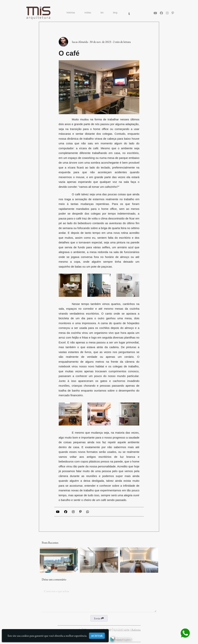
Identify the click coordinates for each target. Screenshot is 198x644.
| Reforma (135, 630)
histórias (71, 13)
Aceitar (97, 636)
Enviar (99, 618)
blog (115, 13)
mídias (88, 13)
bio (102, 13)
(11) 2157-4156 (121, 630)
